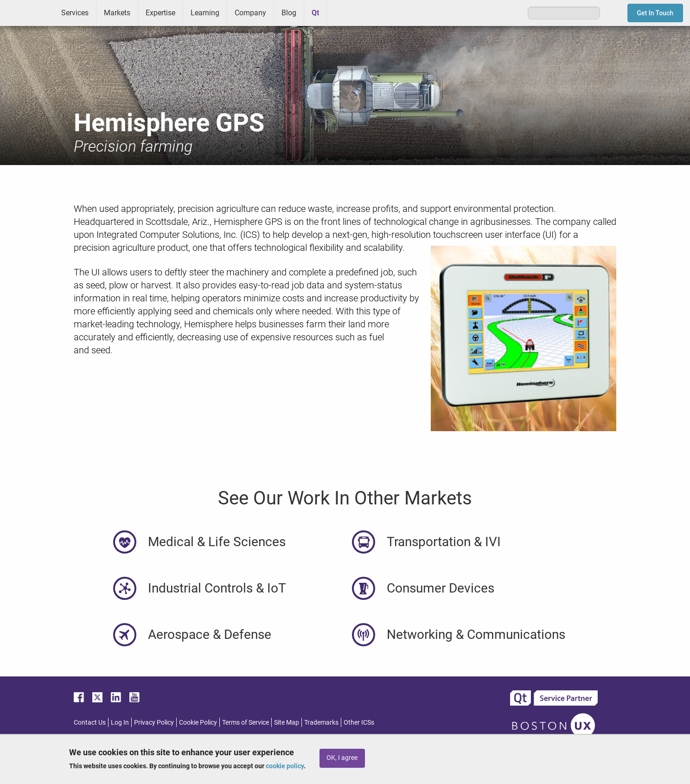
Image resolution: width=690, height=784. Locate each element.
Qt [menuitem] (315, 13)
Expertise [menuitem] (160, 13)
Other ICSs (359, 722)
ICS (27, 13)
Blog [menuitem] (289, 13)
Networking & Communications (476, 634)
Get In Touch (655, 13)
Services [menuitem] (75, 13)
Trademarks (321, 722)
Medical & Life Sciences (217, 542)
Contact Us (90, 722)
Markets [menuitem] (117, 13)
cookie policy (285, 766)
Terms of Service (246, 722)
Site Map (287, 722)
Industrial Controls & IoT (217, 588)
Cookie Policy (198, 722)
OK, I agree (342, 758)
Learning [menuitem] (205, 13)
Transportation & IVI (444, 542)
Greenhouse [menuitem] (340, 13)
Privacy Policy (154, 722)
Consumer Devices (441, 588)
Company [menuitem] (250, 13)
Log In (120, 722)
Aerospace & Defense (210, 634)
